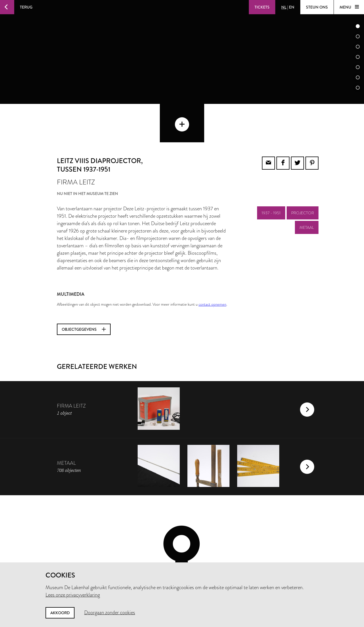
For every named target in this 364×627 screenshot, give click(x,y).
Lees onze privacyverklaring (73, 595)
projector (303, 174)
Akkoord (60, 613)
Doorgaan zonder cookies (110, 612)
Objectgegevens (84, 291)
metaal (307, 189)
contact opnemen (212, 266)
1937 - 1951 (271, 174)
